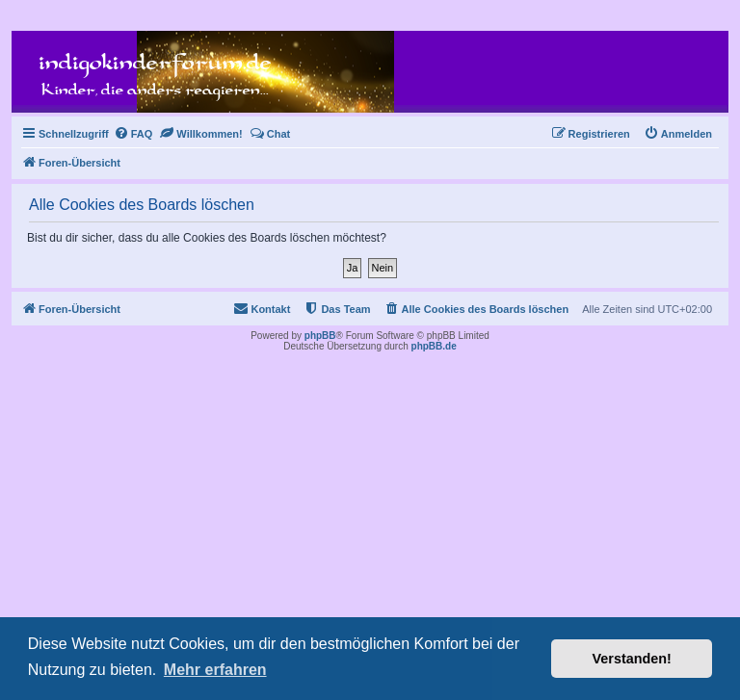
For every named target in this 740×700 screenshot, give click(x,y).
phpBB (320, 336)
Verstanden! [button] (632, 659)
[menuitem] (133, 134)
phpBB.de (434, 346)
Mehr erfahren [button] (215, 670)
